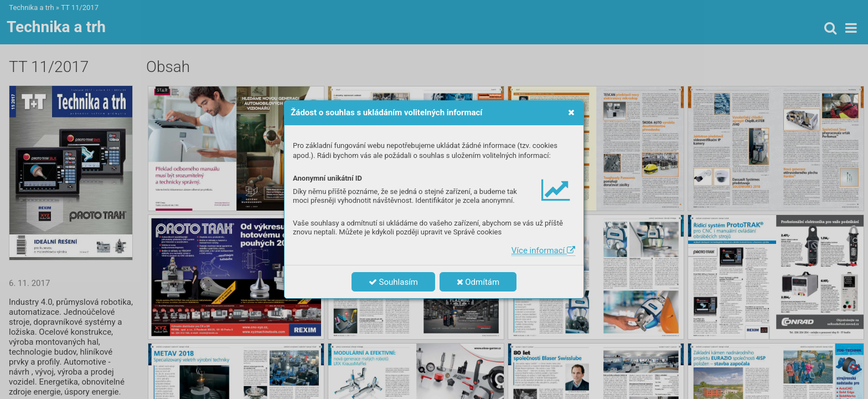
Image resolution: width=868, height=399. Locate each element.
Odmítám (478, 282)
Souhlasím (393, 282)
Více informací (543, 250)
